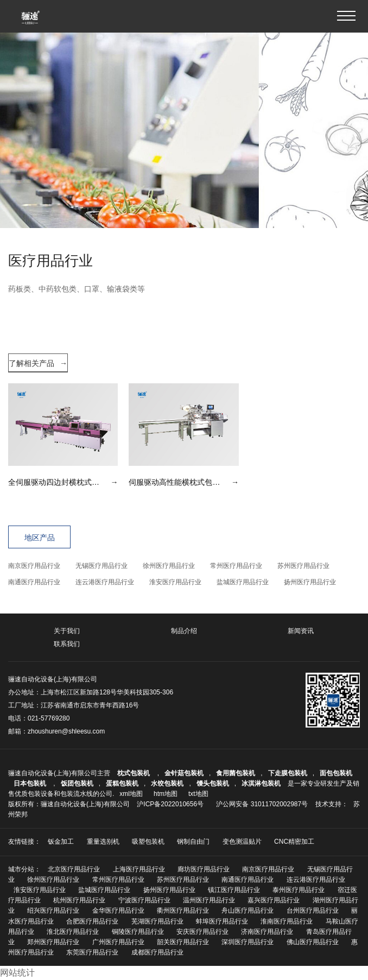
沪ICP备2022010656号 (170, 804)
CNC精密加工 (294, 842)
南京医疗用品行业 (34, 566)
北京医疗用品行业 (74, 869)
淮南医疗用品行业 (287, 921)
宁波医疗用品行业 (144, 900)
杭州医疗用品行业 (79, 900)
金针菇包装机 (184, 773)
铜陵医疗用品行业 (138, 932)
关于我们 (67, 631)
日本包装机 (31, 783)
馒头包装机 (213, 783)
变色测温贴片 (242, 842)
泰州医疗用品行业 (299, 890)
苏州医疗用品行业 (303, 566)
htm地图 (166, 794)
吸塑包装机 (148, 842)
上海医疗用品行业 (139, 869)
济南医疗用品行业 (267, 932)
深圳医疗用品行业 (248, 942)
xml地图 (131, 794)
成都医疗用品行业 (157, 952)
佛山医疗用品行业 (313, 942)
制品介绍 (184, 631)
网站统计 (17, 973)
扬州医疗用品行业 (310, 582)
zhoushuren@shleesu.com (66, 731)
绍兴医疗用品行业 (53, 911)
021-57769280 (49, 718)
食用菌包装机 (236, 773)
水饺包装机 (167, 783)
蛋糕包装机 (122, 783)
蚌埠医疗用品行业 (222, 921)
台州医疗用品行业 (313, 911)
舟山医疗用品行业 (248, 911)
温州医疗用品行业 (209, 900)
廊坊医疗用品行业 (204, 869)
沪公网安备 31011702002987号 (262, 804)
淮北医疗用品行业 (73, 932)
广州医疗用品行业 (118, 942)
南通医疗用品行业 (34, 582)
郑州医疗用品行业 (53, 942)
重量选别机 (103, 842)
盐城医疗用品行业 (243, 582)
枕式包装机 (134, 773)
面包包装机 (336, 773)
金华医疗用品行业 (118, 911)
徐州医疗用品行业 (169, 566)
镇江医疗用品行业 (234, 890)
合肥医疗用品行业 (92, 921)
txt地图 (198, 794)
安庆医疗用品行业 (202, 932)
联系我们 (67, 644)
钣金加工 (61, 842)
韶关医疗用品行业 (183, 942)
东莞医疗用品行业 (92, 952)
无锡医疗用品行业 (101, 566)
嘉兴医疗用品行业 (274, 900)
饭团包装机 (77, 783)
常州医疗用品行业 (236, 566)
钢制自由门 (193, 842)
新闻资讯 (301, 631)
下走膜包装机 (288, 773)
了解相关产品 (38, 363)
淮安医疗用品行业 (175, 582)
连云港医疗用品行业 (105, 582)
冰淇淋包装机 (261, 783)
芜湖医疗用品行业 (157, 921)
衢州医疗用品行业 (183, 911)
